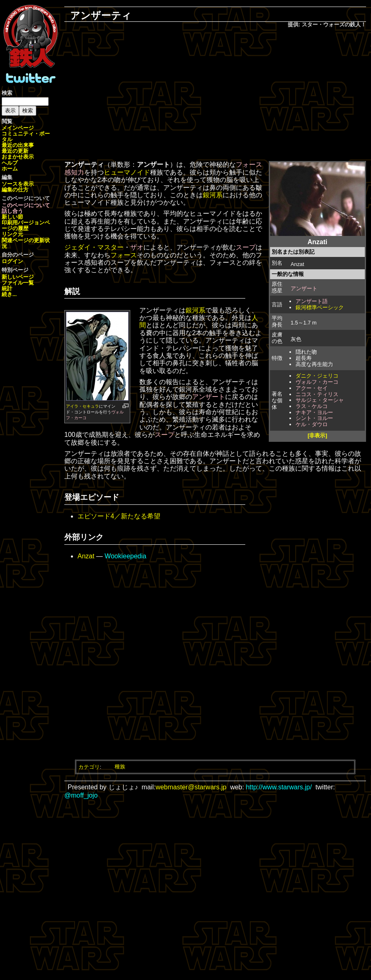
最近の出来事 (18, 145)
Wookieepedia (126, 556)
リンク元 (12, 234)
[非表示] (317, 435)
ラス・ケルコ (312, 406)
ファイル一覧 (18, 283)
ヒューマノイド (127, 172)
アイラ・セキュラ (82, 406)
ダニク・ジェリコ (317, 376)
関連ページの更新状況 (26, 243)
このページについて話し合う (26, 208)
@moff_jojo (81, 795)
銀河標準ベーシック (320, 307)
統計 (7, 288)
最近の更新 (15, 151)
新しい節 (12, 217)
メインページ (18, 128)
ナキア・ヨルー (314, 412)
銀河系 (213, 195)
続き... (9, 294)
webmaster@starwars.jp (191, 787)
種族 (120, 766)
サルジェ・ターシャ (320, 400)
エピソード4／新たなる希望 (119, 516)
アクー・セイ (312, 388)
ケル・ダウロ (312, 424)
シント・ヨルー (314, 418)
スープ (246, 247)
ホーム (10, 169)
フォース (124, 255)
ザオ (137, 247)
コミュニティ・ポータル (26, 136)
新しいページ (18, 277)
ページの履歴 (26, 225)
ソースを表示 (18, 184)
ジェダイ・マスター (94, 247)
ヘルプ (10, 163)
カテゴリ (89, 766)
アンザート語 (312, 301)
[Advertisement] (215, 95)
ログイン (12, 261)
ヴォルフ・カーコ (317, 382)
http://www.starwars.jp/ (279, 787)
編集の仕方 (15, 190)
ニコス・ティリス (317, 394)
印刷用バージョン (23, 223)
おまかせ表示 (18, 157)
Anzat (86, 556)
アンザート (304, 288)
